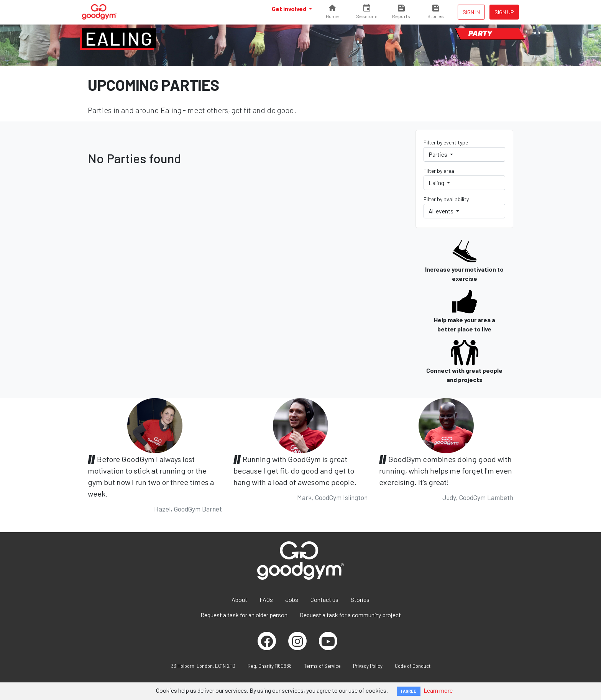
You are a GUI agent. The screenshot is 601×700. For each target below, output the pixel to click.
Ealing (119, 38)
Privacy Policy (368, 666)
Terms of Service (322, 666)
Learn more (438, 690)
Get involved (290, 9)
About (239, 599)
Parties (438, 154)
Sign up (504, 12)
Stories (360, 599)
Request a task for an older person (244, 615)
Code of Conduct (413, 666)
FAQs (266, 599)
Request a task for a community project (350, 615)
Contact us (324, 599)
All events (442, 211)
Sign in (471, 12)
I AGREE (409, 691)
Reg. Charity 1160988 (270, 666)
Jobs (292, 599)
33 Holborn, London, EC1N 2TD (203, 666)
